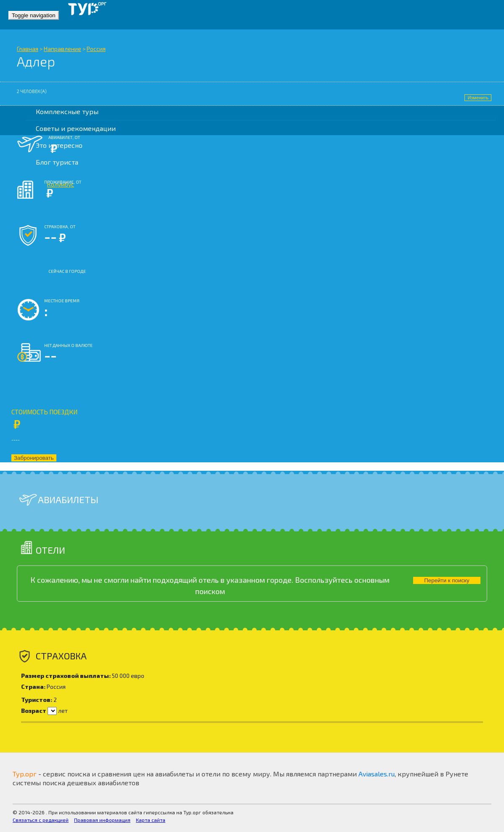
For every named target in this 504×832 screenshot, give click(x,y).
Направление (62, 49)
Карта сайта (151, 820)
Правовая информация (102, 820)
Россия (96, 49)
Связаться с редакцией (41, 820)
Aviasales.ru (377, 774)
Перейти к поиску (447, 580)
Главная (28, 49)
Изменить (478, 98)
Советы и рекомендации (76, 128)
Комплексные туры (67, 111)
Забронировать (34, 458)
